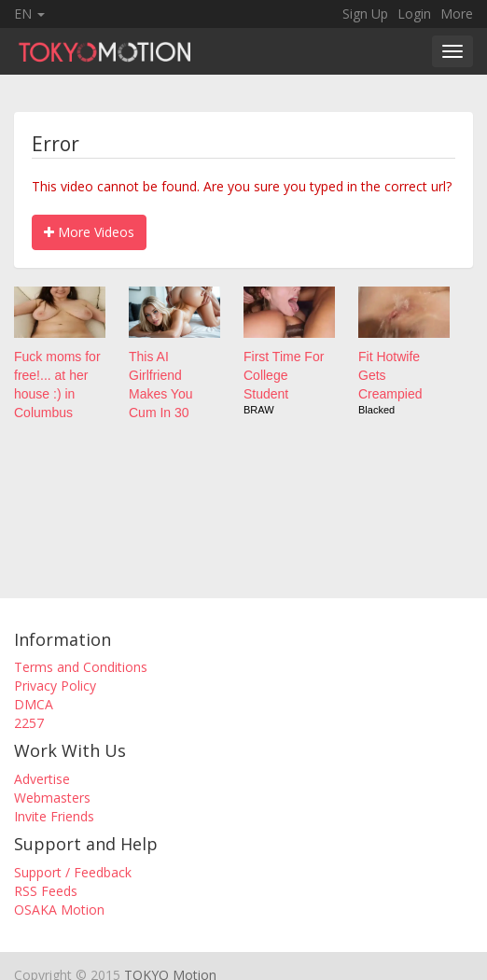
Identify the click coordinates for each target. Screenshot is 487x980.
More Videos (89, 232)
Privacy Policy (55, 686)
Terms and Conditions (81, 667)
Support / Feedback (73, 872)
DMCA (34, 704)
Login (414, 14)
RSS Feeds (46, 891)
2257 (29, 723)
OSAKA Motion (59, 910)
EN (29, 14)
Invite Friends (54, 816)
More (457, 14)
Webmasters (52, 798)
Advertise (42, 779)
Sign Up (365, 14)
